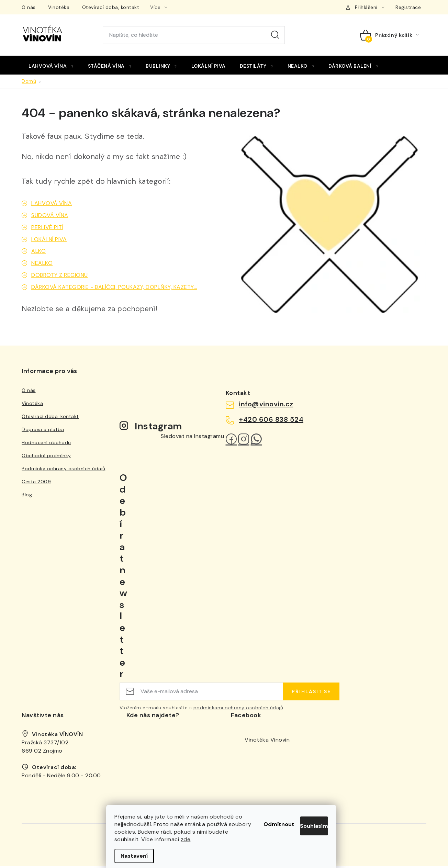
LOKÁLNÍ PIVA (49, 241)
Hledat (275, 35)
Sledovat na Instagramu (192, 438)
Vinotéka (59, 7)
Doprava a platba (43, 431)
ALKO (38, 253)
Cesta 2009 (36, 484)
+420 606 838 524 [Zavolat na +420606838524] (271, 421)
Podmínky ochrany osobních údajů (64, 471)
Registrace (408, 7)
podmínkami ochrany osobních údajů (238, 709)
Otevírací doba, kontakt (111, 7)
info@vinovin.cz (266, 406)
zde (210, 839)
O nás (29, 7)
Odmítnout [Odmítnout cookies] (253, 815)
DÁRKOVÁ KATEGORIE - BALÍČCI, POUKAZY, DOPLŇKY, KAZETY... (114, 289)
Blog (27, 497)
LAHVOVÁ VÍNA (52, 205)
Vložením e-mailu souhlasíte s (201, 709)
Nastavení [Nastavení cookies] (137, 856)
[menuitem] (51, 66)
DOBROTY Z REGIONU (60, 277)
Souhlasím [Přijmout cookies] (308, 815)
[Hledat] (194, 35)
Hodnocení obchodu (46, 444)
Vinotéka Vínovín (267, 741)
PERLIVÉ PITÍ (47, 229)
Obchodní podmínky (46, 458)
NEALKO (42, 265)
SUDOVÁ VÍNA (50, 217)
